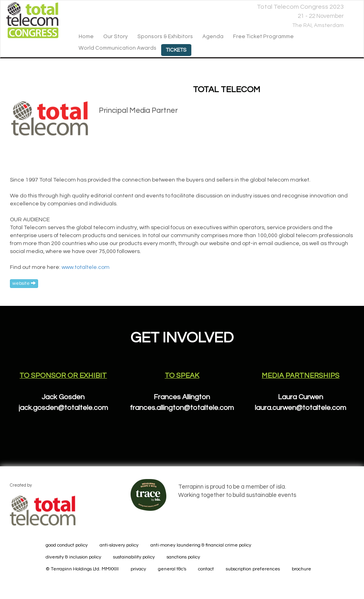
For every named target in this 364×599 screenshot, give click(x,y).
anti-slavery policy (119, 545)
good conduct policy (67, 545)
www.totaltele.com (86, 267)
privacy (138, 569)
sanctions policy (183, 557)
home (86, 37)
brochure (301, 569)
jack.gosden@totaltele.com (63, 408)
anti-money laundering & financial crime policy (201, 545)
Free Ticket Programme (263, 37)
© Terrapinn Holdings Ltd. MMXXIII (82, 569)
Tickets (176, 50)
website (24, 283)
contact (206, 569)
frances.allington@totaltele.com (182, 408)
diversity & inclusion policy (73, 557)
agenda (213, 37)
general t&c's (172, 569)
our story (116, 37)
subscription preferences (253, 569)
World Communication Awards (117, 48)
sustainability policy (134, 557)
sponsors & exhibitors (165, 37)
